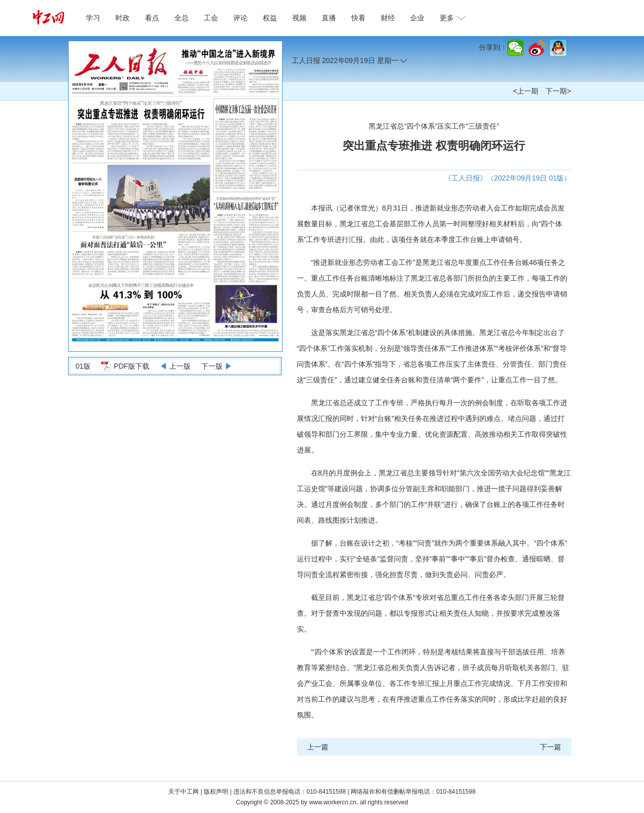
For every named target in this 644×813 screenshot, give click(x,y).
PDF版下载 (132, 366)
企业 (417, 18)
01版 (83, 366)
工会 (211, 18)
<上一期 (526, 91)
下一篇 (550, 747)
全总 (181, 18)
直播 (329, 18)
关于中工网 (183, 792)
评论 (240, 18)
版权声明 (217, 792)
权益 (270, 18)
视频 (299, 18)
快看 (358, 18)
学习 (93, 18)
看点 (152, 18)
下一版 (212, 366)
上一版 (180, 366)
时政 (122, 18)
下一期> (558, 91)
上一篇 (318, 747)
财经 (388, 18)
